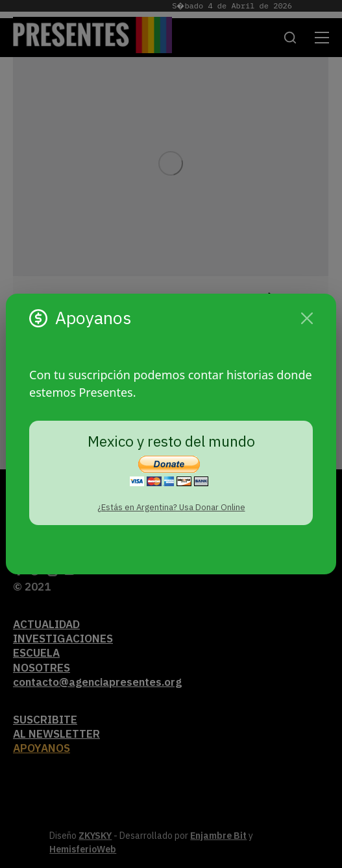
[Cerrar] (307, 318)
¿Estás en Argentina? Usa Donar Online (171, 507)
